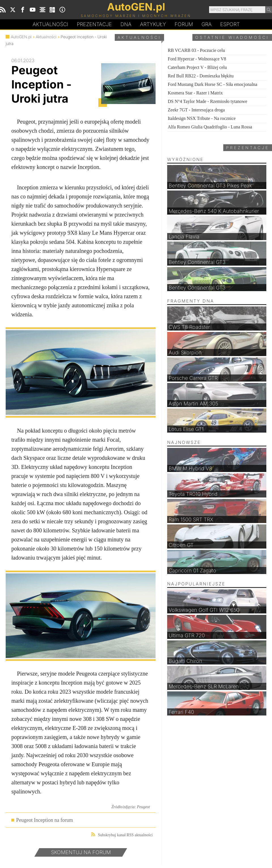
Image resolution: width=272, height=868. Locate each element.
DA (126, 24)
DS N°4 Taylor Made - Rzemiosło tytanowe (208, 101)
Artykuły (153, 24)
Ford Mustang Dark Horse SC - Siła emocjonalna (212, 84)
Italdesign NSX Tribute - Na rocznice (202, 118)
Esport (230, 24)
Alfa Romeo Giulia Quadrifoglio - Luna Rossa (210, 127)
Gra (207, 24)
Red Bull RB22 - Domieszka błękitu (201, 76)
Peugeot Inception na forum (44, 820)
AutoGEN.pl (21, 37)
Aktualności (50, 24)
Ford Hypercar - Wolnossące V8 (197, 59)
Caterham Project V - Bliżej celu (197, 67)
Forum (184, 24)
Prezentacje (94, 24)
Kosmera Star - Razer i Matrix (195, 93)
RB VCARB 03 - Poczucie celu (196, 50)
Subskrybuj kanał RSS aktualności (122, 835)
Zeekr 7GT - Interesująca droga (196, 110)
